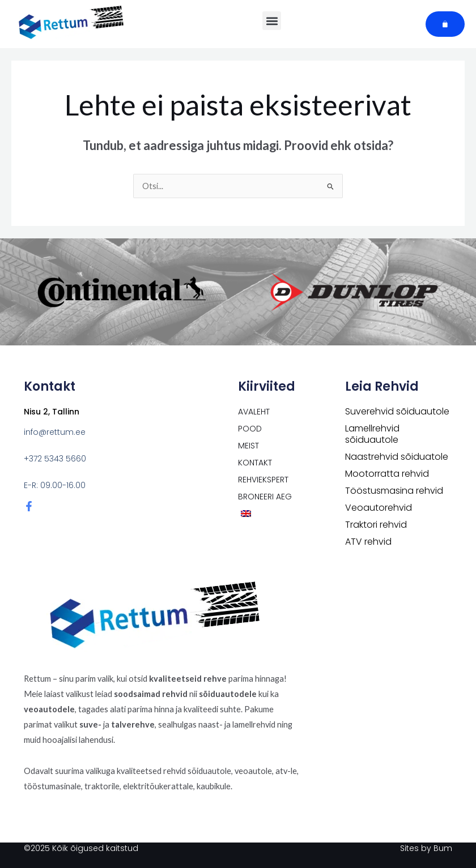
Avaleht (254, 412)
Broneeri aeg (265, 497)
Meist (248, 446)
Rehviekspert (263, 480)
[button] (272, 21)
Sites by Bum (426, 848)
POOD (250, 429)
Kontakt (255, 463)
